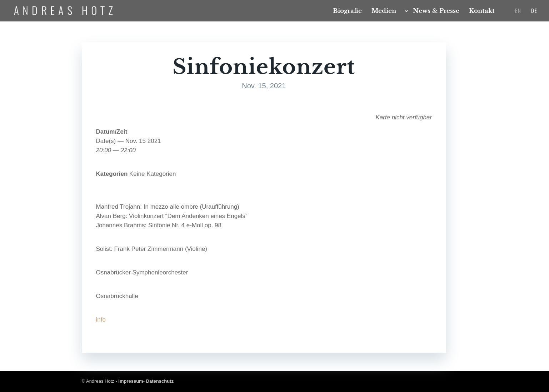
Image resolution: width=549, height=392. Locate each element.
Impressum (131, 381)
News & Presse (436, 12)
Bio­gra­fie (347, 12)
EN (518, 11)
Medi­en (384, 12)
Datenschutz (160, 381)
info (101, 320)
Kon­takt (482, 12)
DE (534, 11)
